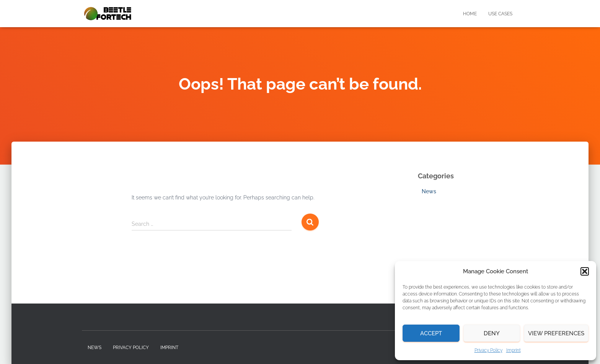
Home (470, 14)
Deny (492, 333)
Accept (431, 333)
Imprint (514, 350)
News (429, 191)
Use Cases (500, 14)
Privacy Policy (488, 350)
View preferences (556, 333)
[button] (585, 271)
